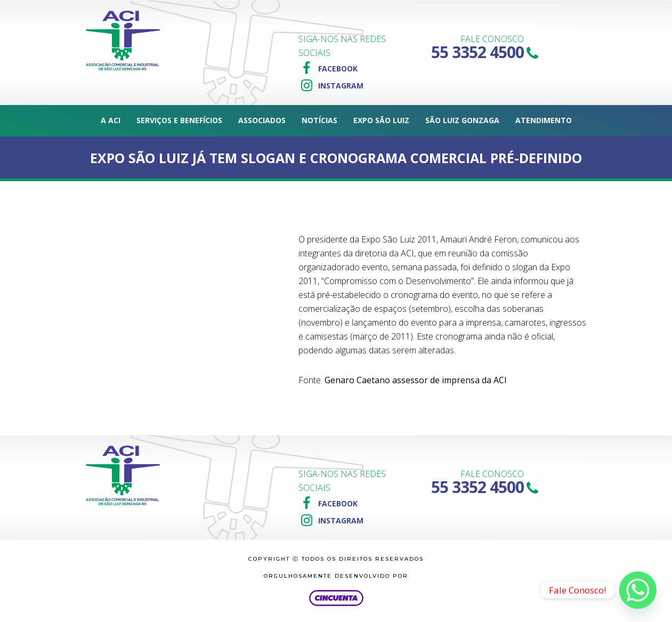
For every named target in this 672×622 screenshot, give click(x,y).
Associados (262, 120)
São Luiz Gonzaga (462, 120)
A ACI (111, 120)
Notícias (319, 120)
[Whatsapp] (638, 590)
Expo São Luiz (381, 120)
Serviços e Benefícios (179, 120)
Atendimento (544, 120)
